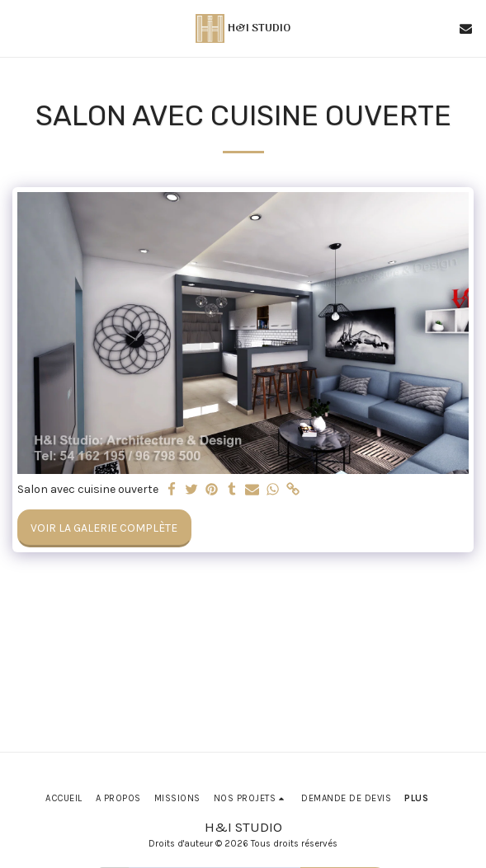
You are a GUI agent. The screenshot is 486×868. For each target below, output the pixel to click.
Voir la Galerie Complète (104, 528)
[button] (18, 28)
